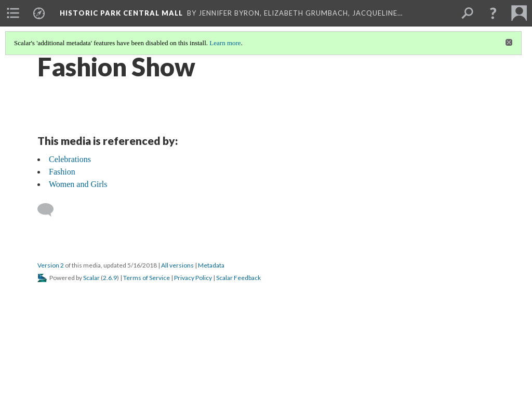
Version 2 (51, 265)
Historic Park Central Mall (121, 13)
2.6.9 (110, 278)
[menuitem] (13, 13)
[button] (493, 13)
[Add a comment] (50, 210)
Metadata (211, 265)
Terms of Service (147, 278)
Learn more (225, 43)
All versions (177, 265)
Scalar (91, 278)
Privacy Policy (193, 278)
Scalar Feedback (238, 278)
